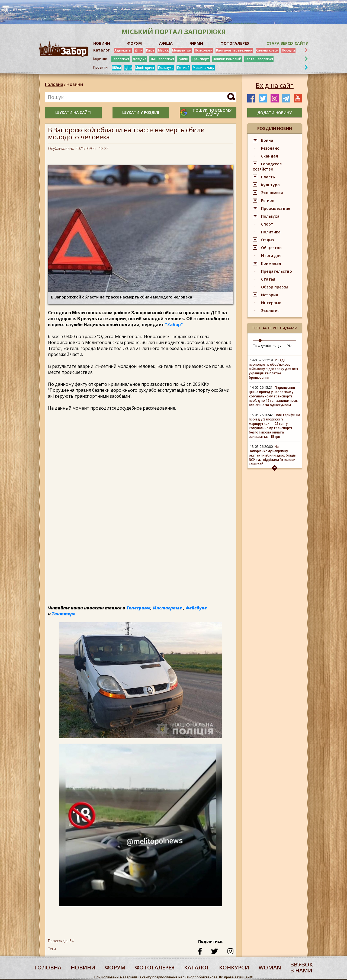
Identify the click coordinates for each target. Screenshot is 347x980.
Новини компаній (227, 59)
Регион (268, 200)
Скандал (270, 156)
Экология (270, 311)
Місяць (274, 346)
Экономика (272, 193)
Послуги (288, 50)
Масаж (163, 50)
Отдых (268, 240)
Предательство (277, 271)
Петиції (183, 68)
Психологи (204, 50)
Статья (268, 279)
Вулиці (183, 59)
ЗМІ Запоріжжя (162, 59)
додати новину (274, 113)
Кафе (150, 50)
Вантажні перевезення (234, 50)
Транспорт (200, 59)
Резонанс (270, 148)
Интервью (271, 303)
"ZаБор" (174, 324)
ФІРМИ (196, 43)
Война (267, 140)
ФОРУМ (134, 43)
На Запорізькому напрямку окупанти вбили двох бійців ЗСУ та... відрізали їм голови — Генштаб (274, 455)
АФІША (166, 43)
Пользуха (166, 68)
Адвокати (123, 50)
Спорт (267, 224)
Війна (117, 68)
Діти (139, 50)
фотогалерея (155, 967)
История (269, 295)
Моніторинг (145, 68)
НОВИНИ (102, 43)
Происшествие (276, 208)
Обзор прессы (275, 287)
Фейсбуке (196, 608)
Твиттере (64, 614)
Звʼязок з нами (302, 967)
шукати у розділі (141, 112)
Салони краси (267, 50)
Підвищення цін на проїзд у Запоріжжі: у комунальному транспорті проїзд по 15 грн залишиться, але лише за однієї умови (273, 396)
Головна (54, 84)
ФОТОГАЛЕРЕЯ (235, 43)
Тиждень (261, 346)
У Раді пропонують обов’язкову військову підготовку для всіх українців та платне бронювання (274, 369)
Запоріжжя (120, 59)
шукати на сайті (73, 112)
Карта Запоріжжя (259, 59)
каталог (197, 967)
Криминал (271, 263)
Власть (268, 177)
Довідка (139, 59)
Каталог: (102, 50)
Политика (271, 232)
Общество (271, 248)
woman (270, 967)
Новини (75, 84)
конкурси (234, 967)
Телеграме (138, 608)
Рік (289, 346)
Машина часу (203, 68)
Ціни (128, 68)
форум (115, 967)
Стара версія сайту (287, 43)
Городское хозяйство (267, 166)
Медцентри (182, 50)
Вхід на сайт (275, 85)
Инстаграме (167, 608)
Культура (270, 185)
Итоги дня (271, 256)
